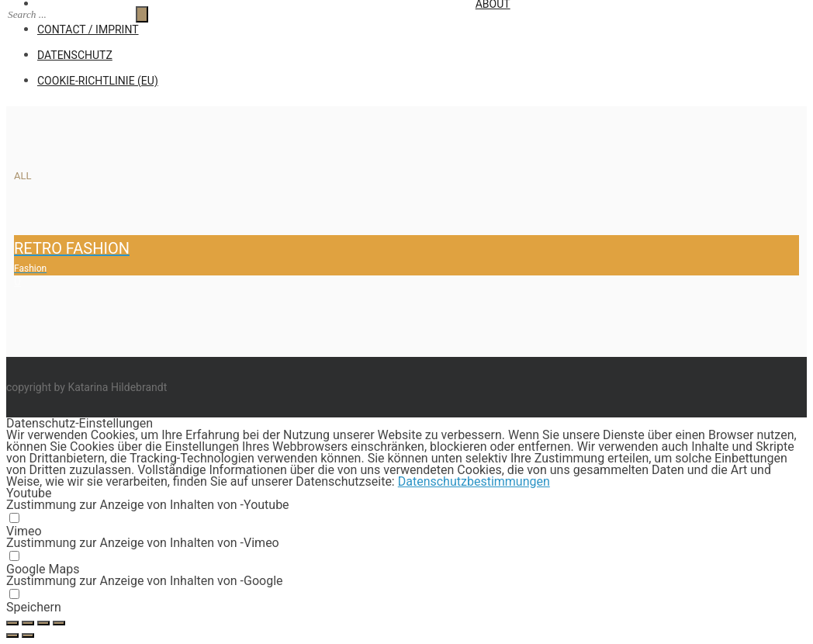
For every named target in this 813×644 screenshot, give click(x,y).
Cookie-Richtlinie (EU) (98, 81)
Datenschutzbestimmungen (474, 481)
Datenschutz (75, 55)
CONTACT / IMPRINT (88, 29)
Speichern (34, 607)
